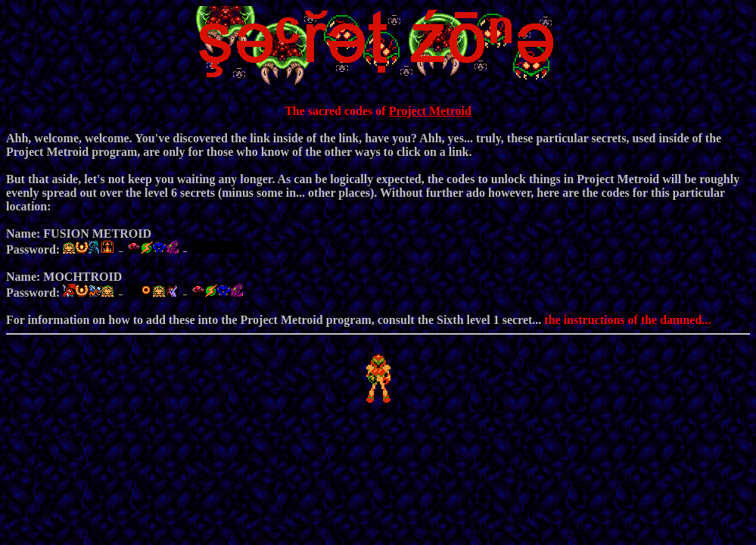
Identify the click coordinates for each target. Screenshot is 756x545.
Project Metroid (430, 111)
